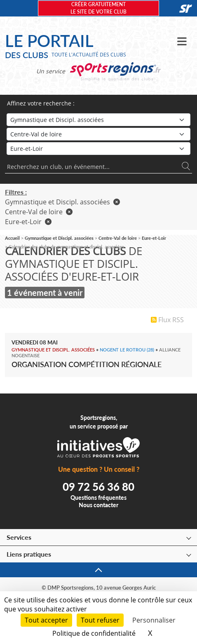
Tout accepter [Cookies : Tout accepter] (46, 620)
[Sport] (98, 120)
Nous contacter (98, 505)
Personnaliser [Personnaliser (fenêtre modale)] (154, 620)
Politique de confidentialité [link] (94, 633)
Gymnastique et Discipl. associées (62, 202)
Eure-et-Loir (28, 222)
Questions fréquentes (98, 498)
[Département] (98, 149)
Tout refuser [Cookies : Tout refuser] (100, 620)
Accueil (12, 238)
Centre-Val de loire (39, 212)
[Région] (98, 134)
